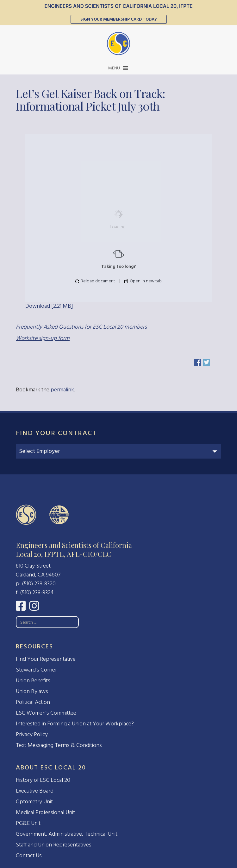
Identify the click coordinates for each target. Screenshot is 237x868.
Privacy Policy (32, 734)
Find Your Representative (46, 659)
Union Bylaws (32, 691)
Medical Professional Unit (45, 812)
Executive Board (35, 791)
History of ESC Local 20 (43, 780)
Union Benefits (33, 681)
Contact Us (29, 855)
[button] (114, 68)
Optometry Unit (34, 802)
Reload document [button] (95, 281)
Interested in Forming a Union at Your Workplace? (75, 724)
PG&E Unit (28, 823)
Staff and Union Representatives (54, 845)
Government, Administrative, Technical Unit (67, 834)
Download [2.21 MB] (49, 306)
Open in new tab (143, 281)
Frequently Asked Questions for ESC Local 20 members (81, 327)
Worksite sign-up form (43, 338)
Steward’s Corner (36, 670)
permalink (62, 390)
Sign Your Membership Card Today (119, 19)
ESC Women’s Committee (46, 713)
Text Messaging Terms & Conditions (59, 745)
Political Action (33, 702)
